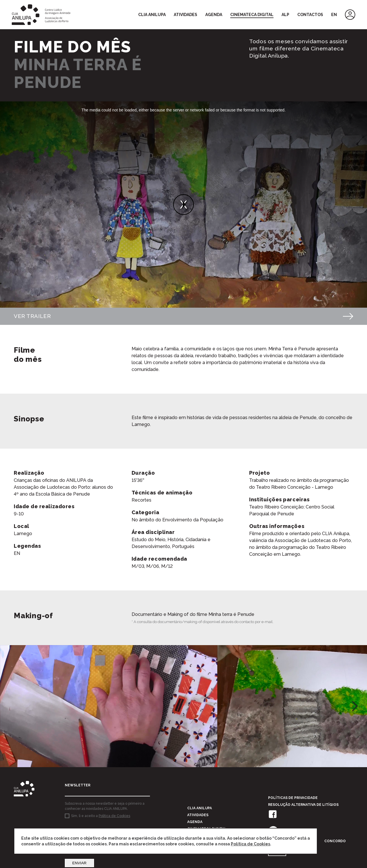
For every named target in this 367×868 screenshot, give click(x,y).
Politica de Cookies (114, 818)
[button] (355, 708)
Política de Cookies (250, 844)
